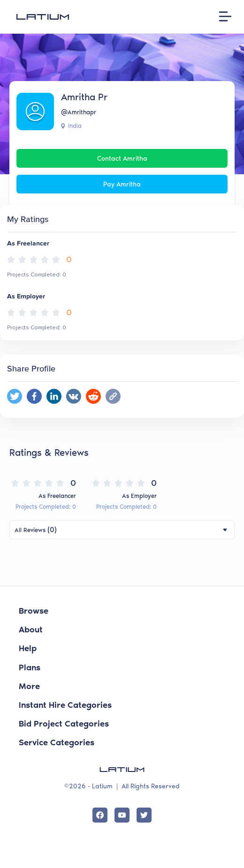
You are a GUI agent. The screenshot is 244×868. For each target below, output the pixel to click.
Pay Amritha (122, 184)
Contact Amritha (122, 159)
